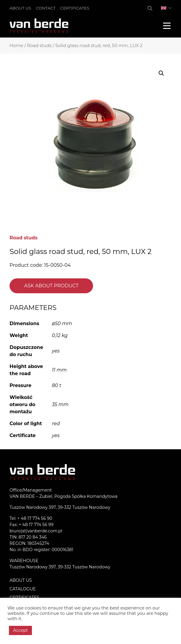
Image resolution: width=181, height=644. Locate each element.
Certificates (75, 8)
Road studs (39, 46)
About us (20, 8)
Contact (46, 8)
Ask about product (51, 286)
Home (16, 46)
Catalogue (23, 589)
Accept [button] (20, 630)
